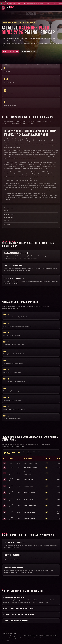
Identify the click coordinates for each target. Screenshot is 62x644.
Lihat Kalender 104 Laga (11, 52)
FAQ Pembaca (31, 224)
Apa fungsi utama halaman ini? (15, 597)
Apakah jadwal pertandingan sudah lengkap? (20, 608)
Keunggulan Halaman (31, 214)
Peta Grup (31, 211)
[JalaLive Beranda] (10, 8)
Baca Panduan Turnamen (29, 52)
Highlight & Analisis (31, 221)
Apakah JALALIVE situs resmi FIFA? (16, 621)
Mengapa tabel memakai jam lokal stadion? (19, 615)
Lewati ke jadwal (4, 1)
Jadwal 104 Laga (31, 217)
